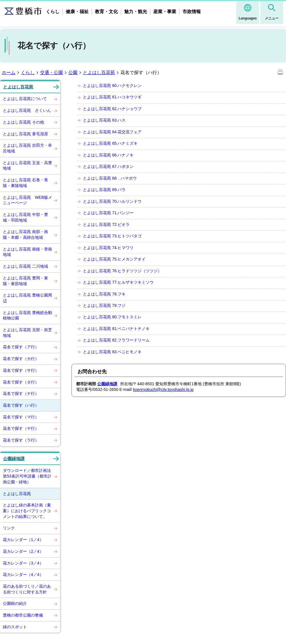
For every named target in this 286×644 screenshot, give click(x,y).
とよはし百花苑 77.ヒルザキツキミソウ (118, 282)
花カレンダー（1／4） (23, 540)
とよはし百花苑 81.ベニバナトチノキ (116, 329)
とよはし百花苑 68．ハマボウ (110, 178)
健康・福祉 (77, 12)
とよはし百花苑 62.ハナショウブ (112, 109)
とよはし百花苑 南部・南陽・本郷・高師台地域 (25, 234)
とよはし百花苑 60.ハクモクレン (112, 86)
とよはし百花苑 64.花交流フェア (112, 132)
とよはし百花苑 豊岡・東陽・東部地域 (25, 281)
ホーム (9, 72)
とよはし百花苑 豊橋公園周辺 (27, 298)
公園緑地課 (14, 459)
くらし (53, 12)
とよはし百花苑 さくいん (27, 110)
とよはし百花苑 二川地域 (25, 266)
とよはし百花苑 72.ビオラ (106, 224)
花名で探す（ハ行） (21, 405)
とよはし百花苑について (25, 99)
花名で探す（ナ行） (21, 393)
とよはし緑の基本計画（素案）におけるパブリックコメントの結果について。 (27, 511)
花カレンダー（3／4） (23, 563)
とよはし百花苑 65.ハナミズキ (110, 143)
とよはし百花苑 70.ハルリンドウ (112, 201)
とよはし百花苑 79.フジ (104, 305)
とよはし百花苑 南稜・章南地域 (27, 252)
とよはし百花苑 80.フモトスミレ (112, 317)
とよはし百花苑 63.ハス (104, 120)
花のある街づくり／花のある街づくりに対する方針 (27, 589)
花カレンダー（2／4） (23, 551)
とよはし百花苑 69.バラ (104, 190)
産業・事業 (165, 12)
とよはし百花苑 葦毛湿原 (25, 134)
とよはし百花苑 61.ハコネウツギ (112, 97)
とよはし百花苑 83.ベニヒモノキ (112, 352)
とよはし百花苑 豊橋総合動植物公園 (27, 315)
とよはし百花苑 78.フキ (104, 294)
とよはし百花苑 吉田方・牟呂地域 (27, 148)
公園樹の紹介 (15, 603)
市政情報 (192, 12)
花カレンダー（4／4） (23, 575)
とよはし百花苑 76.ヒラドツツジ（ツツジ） (122, 271)
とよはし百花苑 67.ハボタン (108, 166)
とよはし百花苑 (99, 72)
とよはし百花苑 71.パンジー (108, 213)
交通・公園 (51, 72)
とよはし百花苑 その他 (23, 122)
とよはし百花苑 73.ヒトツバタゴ (112, 236)
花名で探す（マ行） (21, 417)
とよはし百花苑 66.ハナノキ (108, 155)
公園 (73, 72)
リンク (9, 528)
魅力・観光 (136, 12)
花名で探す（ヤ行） (21, 428)
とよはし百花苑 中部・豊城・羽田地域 (25, 217)
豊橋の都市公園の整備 (23, 615)
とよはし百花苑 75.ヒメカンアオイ (114, 259)
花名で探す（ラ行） (21, 440)
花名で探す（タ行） (21, 382)
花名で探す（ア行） (21, 347)
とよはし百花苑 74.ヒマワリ (108, 248)
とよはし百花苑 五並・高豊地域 (27, 166)
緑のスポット (15, 627)
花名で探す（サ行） (21, 370)
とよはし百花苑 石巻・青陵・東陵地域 (25, 183)
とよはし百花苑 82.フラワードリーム (116, 340)
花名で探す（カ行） (21, 359)
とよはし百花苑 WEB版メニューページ (27, 200)
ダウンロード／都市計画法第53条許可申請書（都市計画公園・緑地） (27, 476)
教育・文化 (106, 12)
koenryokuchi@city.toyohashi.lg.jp (163, 389)
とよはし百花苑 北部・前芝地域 (27, 333)
